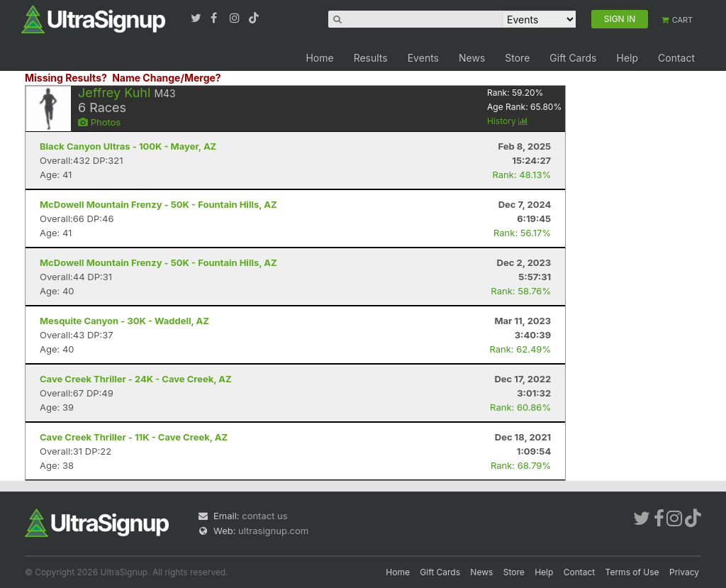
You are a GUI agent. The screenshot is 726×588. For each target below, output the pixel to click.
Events (423, 58)
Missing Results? (66, 78)
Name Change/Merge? (167, 78)
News (472, 58)
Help (627, 58)
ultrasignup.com (273, 531)
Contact (676, 58)
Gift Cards (573, 58)
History (508, 121)
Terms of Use (632, 572)
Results (371, 58)
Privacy (684, 572)
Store (517, 58)
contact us (264, 516)
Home (319, 58)
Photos (99, 122)
